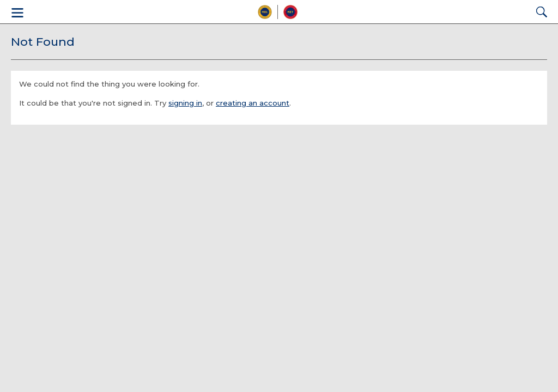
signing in (185, 103)
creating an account (253, 103)
